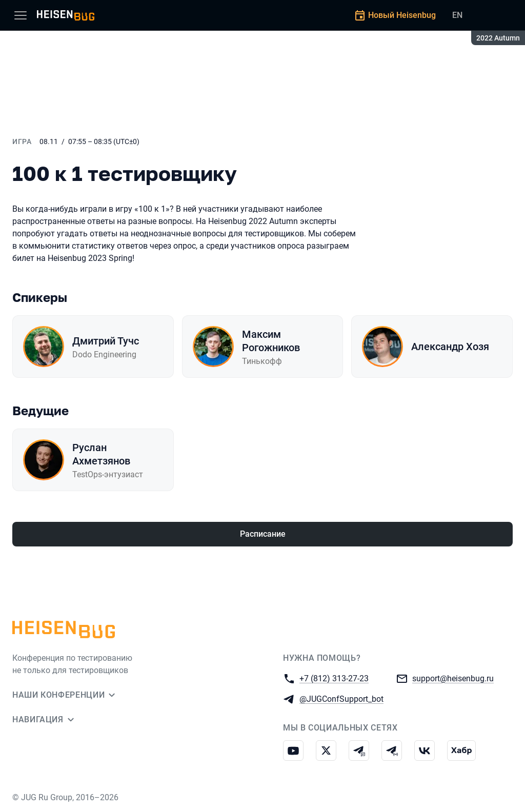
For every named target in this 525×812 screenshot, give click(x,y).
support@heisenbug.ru (453, 678)
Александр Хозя (450, 347)
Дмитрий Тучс (106, 341)
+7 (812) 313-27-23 (334, 678)
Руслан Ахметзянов (101, 454)
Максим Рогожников (271, 341)
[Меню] (21, 15)
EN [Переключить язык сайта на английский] (457, 15)
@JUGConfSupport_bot (341, 698)
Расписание (263, 534)
